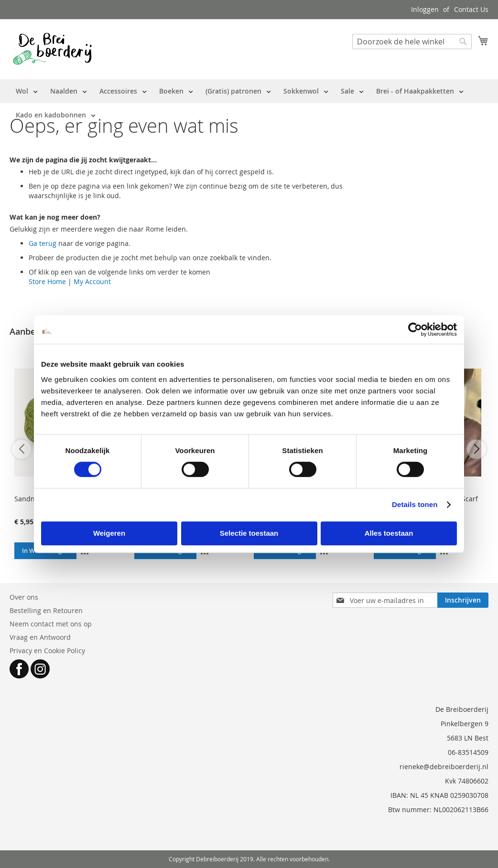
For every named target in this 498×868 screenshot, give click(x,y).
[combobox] (412, 42)
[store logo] (52, 49)
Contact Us (471, 9)
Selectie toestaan (249, 533)
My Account (92, 281)
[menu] (249, 103)
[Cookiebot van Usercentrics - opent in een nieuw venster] (415, 329)
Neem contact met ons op (51, 624)
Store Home (47, 281)
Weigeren (109, 533)
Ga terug (43, 243)
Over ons (24, 597)
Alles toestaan (389, 533)
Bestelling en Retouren (46, 610)
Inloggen (425, 9)
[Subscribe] (463, 600)
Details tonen (415, 504)
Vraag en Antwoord (40, 637)
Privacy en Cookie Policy (47, 651)
